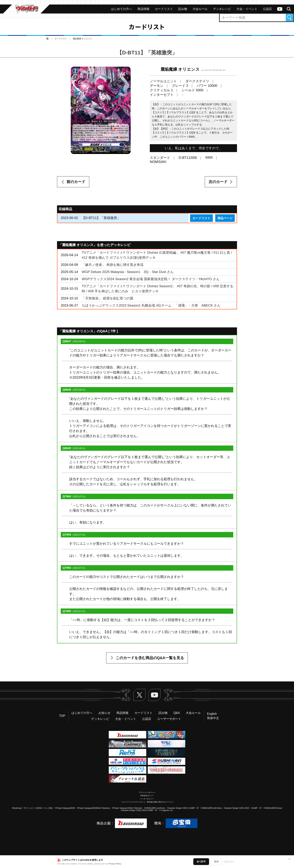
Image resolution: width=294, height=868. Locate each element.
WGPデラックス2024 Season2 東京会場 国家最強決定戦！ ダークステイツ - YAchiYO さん (151, 279)
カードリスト (61, 39)
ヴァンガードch (280, 9)
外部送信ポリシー (147, 796)
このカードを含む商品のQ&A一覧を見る (150, 658)
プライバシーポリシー (147, 792)
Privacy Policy (115, 864)
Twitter (139, 695)
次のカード (218, 182)
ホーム (47, 39)
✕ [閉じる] (289, 859)
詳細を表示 (229, 862)
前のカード (76, 182)
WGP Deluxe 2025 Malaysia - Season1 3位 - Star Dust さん (128, 272)
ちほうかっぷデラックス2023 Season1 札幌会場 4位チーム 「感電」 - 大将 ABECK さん (151, 305)
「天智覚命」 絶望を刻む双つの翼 (108, 298)
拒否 (216, 862)
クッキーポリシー (147, 799)
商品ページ (225, 218)
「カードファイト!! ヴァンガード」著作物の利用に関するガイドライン (147, 802)
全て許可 (201, 862)
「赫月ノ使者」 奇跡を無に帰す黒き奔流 (113, 265)
